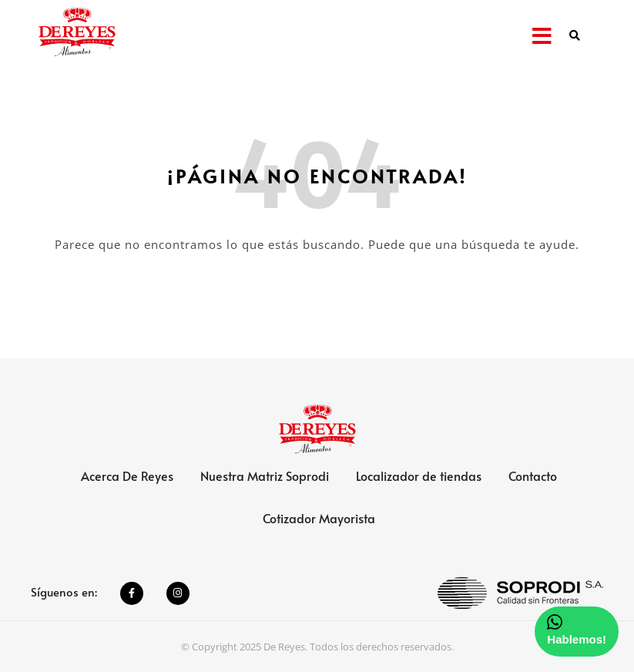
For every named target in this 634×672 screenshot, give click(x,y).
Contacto (533, 475)
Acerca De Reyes (127, 475)
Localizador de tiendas (419, 475)
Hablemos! (577, 630)
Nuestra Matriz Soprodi (265, 475)
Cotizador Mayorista (319, 518)
